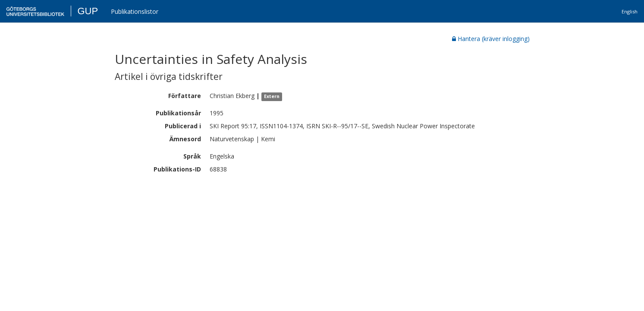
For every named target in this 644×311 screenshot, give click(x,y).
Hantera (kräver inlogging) (491, 39)
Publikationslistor (135, 11)
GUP (88, 11)
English (630, 11)
